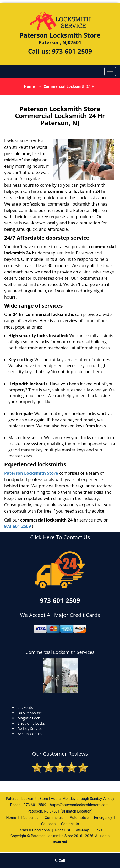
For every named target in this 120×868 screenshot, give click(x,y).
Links (98, 830)
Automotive (79, 818)
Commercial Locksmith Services (60, 652)
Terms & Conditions (34, 830)
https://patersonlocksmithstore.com (79, 805)
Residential (31, 818)
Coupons (48, 824)
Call (60, 860)
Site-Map (82, 830)
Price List (63, 830)
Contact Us (70, 824)
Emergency (103, 818)
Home (29, 86)
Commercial (55, 818)
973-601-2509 (72, 51)
